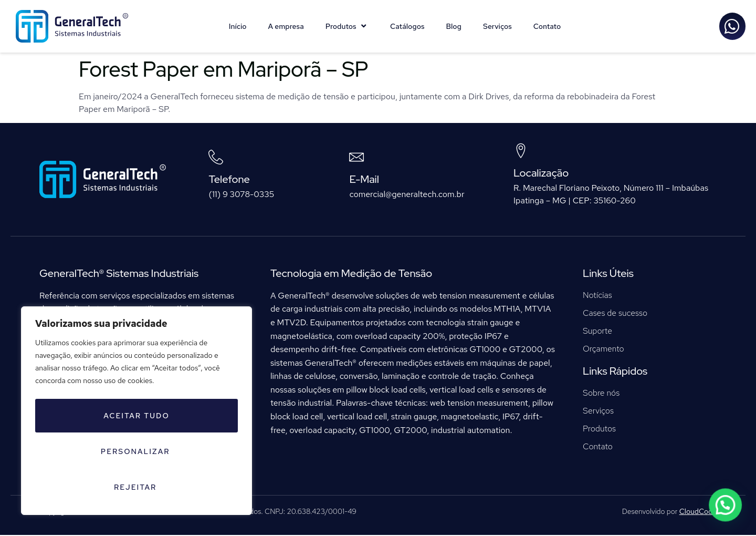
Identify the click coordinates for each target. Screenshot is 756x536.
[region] (136, 431)
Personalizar (134, 453)
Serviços (497, 26)
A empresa (286, 26)
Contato (547, 26)
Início (238, 26)
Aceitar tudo (183, 487)
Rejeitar (79, 487)
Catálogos (407, 26)
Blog (454, 26)
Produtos (347, 26)
